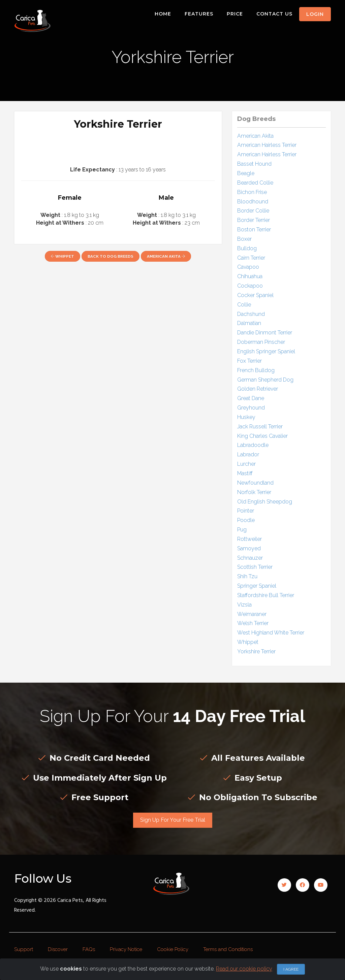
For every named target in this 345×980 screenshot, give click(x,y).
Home (163, 14)
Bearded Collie (255, 183)
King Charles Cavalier (262, 436)
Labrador (248, 454)
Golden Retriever (258, 389)
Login (315, 14)
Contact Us (274, 14)
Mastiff (245, 473)
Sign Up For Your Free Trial (173, 820)
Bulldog (247, 248)
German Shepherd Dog (265, 380)
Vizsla (244, 605)
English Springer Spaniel (266, 351)
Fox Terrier (249, 361)
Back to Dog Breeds (111, 256)
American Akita (166, 256)
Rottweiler (249, 539)
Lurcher (246, 464)
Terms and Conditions (228, 949)
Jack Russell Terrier (260, 427)
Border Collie (253, 211)
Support (24, 949)
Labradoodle (253, 445)
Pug (242, 530)
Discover (58, 949)
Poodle (246, 520)
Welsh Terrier (253, 623)
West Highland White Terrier (271, 633)
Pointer (246, 511)
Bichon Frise (252, 192)
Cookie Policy (173, 949)
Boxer (244, 239)
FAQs (89, 949)
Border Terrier (254, 220)
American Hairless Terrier (267, 145)
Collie (244, 305)
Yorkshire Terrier (256, 651)
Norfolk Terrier (254, 492)
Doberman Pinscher (261, 342)
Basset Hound (254, 164)
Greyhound (251, 408)
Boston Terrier (254, 230)
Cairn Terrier (251, 258)
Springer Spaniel (257, 586)
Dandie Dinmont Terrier (265, 333)
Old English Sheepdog (265, 502)
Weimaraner (252, 614)
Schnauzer (250, 558)
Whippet (62, 256)
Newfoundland (255, 483)
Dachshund (251, 314)
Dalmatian (249, 323)
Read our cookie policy (244, 969)
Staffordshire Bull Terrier (266, 595)
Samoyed (249, 548)
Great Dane (251, 398)
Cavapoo (248, 267)
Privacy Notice (126, 949)
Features (199, 14)
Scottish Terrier (255, 567)
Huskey (246, 417)
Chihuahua (250, 276)
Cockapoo (250, 286)
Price (235, 14)
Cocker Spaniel (255, 295)
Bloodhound (253, 202)
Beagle (246, 173)
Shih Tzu (247, 576)
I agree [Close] (291, 969)
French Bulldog (256, 370)
